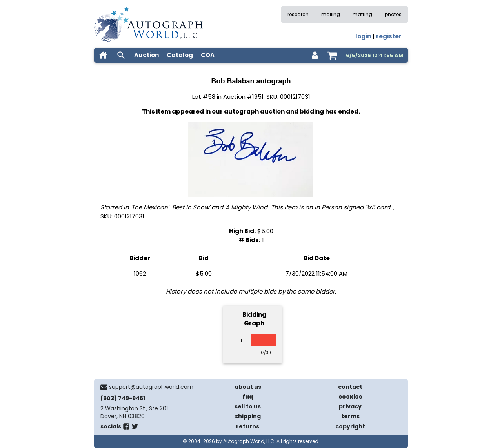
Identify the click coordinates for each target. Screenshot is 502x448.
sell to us (248, 406)
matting (362, 14)
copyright (350, 426)
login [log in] (363, 36)
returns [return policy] (248, 426)
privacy (350, 406)
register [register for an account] (389, 36)
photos (393, 14)
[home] (103, 55)
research (298, 14)
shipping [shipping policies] (248, 416)
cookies (350, 397)
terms (350, 416)
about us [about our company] (248, 387)
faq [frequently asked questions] (248, 397)
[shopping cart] (332, 55)
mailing (331, 14)
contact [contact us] (350, 387)
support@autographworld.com (151, 387)
